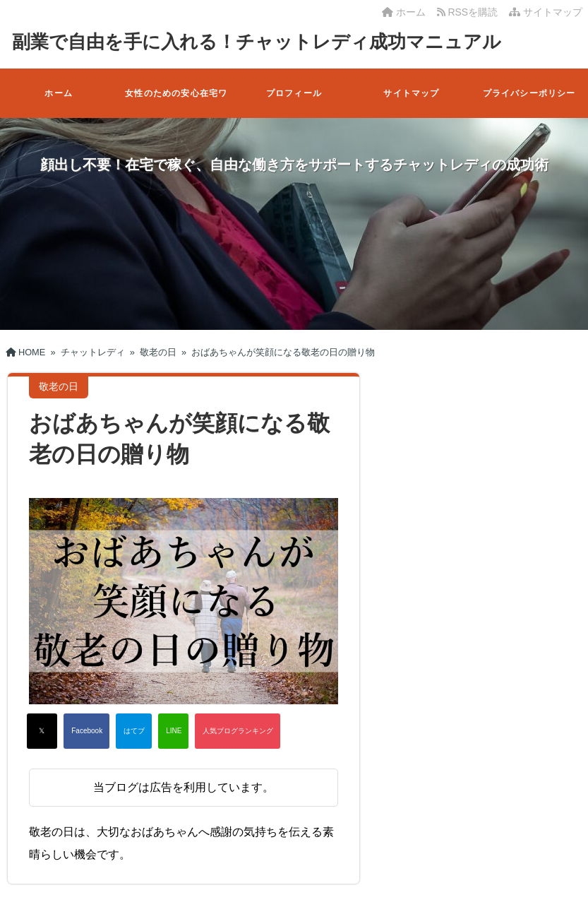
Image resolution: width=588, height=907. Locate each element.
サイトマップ (546, 12)
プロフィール (294, 93)
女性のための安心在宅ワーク (176, 103)
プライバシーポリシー (529, 93)
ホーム (404, 12)
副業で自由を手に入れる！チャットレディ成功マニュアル (257, 42)
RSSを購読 (470, 12)
